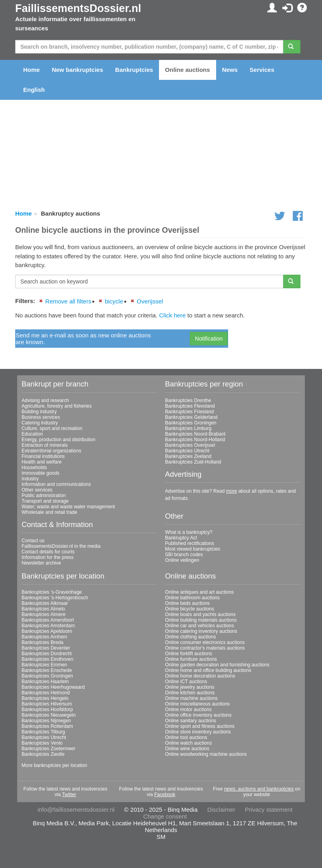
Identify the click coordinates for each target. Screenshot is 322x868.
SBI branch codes (184, 555)
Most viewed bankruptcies (193, 549)
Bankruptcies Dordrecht (47, 654)
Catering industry (40, 423)
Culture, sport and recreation (52, 428)
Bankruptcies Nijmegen (46, 721)
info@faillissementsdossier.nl (76, 810)
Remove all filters (68, 301)
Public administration (44, 495)
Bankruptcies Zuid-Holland (193, 462)
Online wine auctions (187, 749)
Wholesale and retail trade (49, 512)
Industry (30, 479)
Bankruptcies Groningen (191, 423)
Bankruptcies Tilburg (43, 732)
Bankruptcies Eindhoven (47, 659)
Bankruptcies (134, 70)
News (230, 70)
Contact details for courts (48, 552)
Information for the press (48, 557)
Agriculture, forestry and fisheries (57, 406)
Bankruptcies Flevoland (190, 406)
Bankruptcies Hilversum (47, 704)
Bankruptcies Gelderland (191, 417)
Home (32, 70)
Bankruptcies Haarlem (45, 682)
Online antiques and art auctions (199, 592)
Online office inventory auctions (198, 715)
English (34, 90)
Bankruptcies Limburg (188, 428)
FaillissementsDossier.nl (78, 8)
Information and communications (56, 484)
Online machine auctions (191, 698)
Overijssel (150, 301)
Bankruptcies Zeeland (188, 456)
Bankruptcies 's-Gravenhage (52, 592)
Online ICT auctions (186, 682)
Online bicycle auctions (190, 609)
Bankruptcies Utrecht (187, 451)
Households (34, 468)
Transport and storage (45, 501)
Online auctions (188, 70)
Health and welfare (42, 462)
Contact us (33, 541)
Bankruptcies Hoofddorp (47, 709)
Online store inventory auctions (198, 732)
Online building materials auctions (201, 620)
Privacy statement (269, 810)
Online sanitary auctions (191, 721)
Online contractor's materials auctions (205, 648)
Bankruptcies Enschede (47, 670)
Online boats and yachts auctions (200, 614)
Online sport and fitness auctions (200, 726)
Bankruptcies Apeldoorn (47, 631)
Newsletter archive (41, 563)
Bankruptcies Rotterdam (47, 726)
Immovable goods (41, 473)
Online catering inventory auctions (201, 631)
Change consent (165, 816)
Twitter (69, 795)
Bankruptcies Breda (43, 642)
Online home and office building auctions (208, 670)
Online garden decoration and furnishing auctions (217, 665)
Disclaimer (221, 810)
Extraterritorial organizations (51, 451)
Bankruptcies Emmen (44, 665)
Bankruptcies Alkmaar (45, 603)
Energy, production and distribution (59, 440)
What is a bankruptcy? (189, 532)
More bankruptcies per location (54, 765)
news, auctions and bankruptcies (259, 789)
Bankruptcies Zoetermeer (49, 749)
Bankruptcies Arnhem (44, 637)
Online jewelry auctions (190, 687)
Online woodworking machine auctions (206, 754)
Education (32, 434)
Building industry (39, 412)
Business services (41, 417)
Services (262, 70)
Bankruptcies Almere (44, 614)
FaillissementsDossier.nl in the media (61, 546)
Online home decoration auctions (200, 676)
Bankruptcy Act (181, 538)
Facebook (165, 795)
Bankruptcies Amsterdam (48, 626)
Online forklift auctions (189, 654)
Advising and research (45, 400)
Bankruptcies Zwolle (43, 754)
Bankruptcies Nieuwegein (49, 715)
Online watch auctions (188, 743)
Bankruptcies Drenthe (188, 400)
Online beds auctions (187, 603)
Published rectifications (190, 543)
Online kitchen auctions (190, 693)
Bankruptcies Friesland (189, 412)
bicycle (114, 301)
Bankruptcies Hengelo (45, 698)
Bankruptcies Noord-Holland (195, 440)
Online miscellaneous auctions (197, 704)
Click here (172, 315)
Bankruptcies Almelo (43, 609)
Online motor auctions (188, 709)
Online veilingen (182, 560)
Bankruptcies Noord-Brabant (195, 434)
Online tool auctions (186, 737)
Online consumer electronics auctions (205, 642)
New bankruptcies (78, 70)
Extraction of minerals (45, 445)
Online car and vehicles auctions (200, 626)
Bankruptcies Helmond (46, 693)
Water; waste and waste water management (68, 507)
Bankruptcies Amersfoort (48, 620)
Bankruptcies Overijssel (190, 445)
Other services (37, 490)
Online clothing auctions (190, 637)
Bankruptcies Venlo (42, 743)
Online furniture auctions (191, 659)
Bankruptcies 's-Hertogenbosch (55, 598)
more (232, 491)
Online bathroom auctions (192, 598)
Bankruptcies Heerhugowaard (53, 687)
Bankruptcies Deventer (46, 648)
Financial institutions (43, 456)
